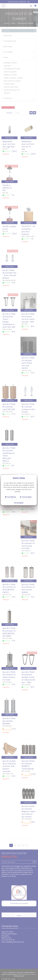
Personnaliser (19, 503)
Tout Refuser (11, 497)
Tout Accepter (26, 497)
